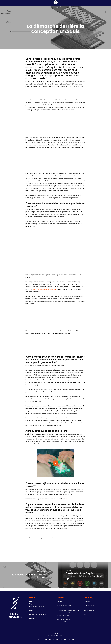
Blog (85, 614)
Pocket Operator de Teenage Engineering (44, 289)
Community (87, 601)
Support (59, 601)
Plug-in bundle (34, 604)
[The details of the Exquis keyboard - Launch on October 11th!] (83, 575)
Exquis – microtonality (63, 615)
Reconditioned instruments (38, 614)
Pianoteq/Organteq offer (37, 606)
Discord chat (88, 608)
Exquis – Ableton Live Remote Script (68, 610)
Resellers (32, 618)
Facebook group (89, 605)
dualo (31, 610)
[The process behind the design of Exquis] (28, 575)
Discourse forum (89, 610)
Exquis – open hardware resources (67, 608)
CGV (54, 633)
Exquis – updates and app (64, 605)
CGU (57, 633)
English (55, 21)
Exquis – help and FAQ (63, 613)
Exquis (31, 601)
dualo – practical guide (63, 619)
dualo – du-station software (65, 622)
